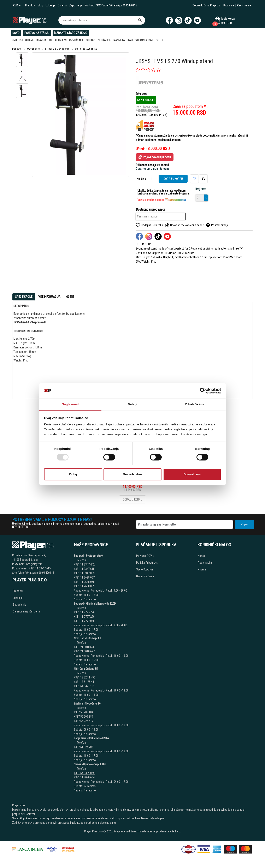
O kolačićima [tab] (195, 404)
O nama (62, 5)
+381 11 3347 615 (84, 569)
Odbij (73, 474)
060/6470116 (46, 573)
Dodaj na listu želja (149, 225)
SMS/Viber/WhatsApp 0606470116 (117, 5)
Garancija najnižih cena (26, 611)
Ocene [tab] (70, 297)
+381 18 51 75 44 (84, 682)
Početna (17, 49)
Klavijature (44, 40)
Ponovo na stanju (37, 33)
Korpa (201, 556)
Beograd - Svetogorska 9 (88, 556)
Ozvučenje (76, 40)
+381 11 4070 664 (84, 777)
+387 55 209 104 (84, 712)
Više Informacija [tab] (49, 297)
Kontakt (89, 5)
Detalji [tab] (132, 404)
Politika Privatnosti (147, 563)
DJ (21, 40)
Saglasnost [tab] (70, 404)
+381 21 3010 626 (84, 647)
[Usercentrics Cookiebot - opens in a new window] (203, 391)
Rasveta (119, 40)
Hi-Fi (14, 40)
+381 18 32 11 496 (85, 677)
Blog (40, 5)
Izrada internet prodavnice (154, 831)
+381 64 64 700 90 (85, 773)
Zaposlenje (76, 5)
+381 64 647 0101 (84, 686)
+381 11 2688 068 (84, 582)
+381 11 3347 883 (84, 573)
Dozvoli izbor (132, 474)
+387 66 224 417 (84, 721)
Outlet (160, 40)
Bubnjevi (61, 40)
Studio (91, 40)
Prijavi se (229, 5)
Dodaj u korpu (173, 179)
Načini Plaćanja (145, 576)
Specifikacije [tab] (24, 297)
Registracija (205, 563)
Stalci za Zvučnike (86, 49)
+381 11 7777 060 (85, 621)
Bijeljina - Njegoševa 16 (87, 704)
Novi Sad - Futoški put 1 (87, 638)
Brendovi (30, 5)
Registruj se (244, 5)
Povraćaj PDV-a (145, 556)
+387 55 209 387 (84, 717)
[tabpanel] (132, 349)
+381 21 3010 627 (84, 651)
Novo (16, 33)
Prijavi (245, 524)
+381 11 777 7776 (85, 612)
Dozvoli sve (192, 474)
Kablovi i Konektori (140, 40)
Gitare (30, 40)
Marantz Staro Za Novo (71, 33)
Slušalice (104, 40)
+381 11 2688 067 (84, 577)
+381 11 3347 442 (84, 564)
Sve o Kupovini (145, 569)
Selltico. (176, 831)
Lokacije (50, 5)
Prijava (202, 569)
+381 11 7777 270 (85, 617)
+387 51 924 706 (84, 747)
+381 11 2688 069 (84, 586)
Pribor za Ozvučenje (57, 49)
